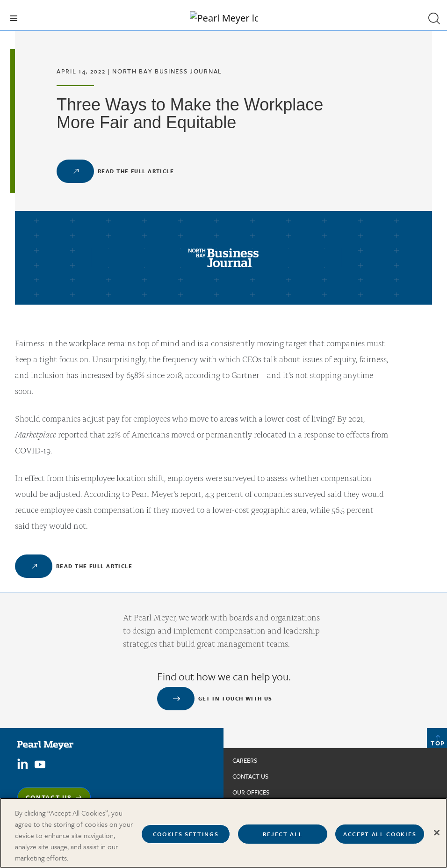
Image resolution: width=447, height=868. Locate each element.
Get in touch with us (235, 698)
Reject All (283, 840)
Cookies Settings (186, 840)
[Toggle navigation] (14, 18)
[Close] (437, 839)
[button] (434, 18)
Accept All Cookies (380, 840)
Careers (245, 760)
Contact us (250, 776)
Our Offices (251, 792)
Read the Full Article (136, 171)
